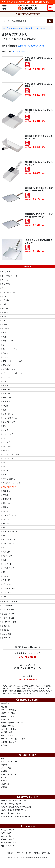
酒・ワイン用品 (8, 736)
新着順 (15, 46)
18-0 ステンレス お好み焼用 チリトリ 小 (38, 241)
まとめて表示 (21, 51)
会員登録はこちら (42, 2)
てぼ (4, 778)
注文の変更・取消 (9, 843)
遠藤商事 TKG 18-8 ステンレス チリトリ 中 (39, 137)
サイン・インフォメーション (13, 739)
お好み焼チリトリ (38, 28)
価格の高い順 (38, 46)
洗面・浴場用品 (8, 726)
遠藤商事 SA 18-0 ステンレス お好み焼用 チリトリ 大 (39, 189)
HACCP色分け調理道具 (11, 813)
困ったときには (8, 846)
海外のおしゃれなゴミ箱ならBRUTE (16, 816)
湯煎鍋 (5, 787)
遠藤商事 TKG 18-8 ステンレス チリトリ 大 (39, 111)
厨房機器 (6, 703)
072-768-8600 (28, 657)
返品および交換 (8, 839)
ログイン (5, 2)
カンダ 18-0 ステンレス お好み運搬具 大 (38, 85)
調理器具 (14, 28)
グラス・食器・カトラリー (13, 723)
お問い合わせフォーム (27, 668)
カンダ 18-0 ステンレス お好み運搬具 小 (38, 59)
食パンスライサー (9, 774)
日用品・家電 (7, 732)
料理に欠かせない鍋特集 (12, 804)
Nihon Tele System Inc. (28, 857)
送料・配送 (7, 833)
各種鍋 (5, 771)
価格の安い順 (25, 46)
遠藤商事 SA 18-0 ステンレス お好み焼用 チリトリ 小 (39, 215)
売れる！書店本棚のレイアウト (14, 800)
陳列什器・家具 (8, 716)
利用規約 (10, 853)
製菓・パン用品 (8, 713)
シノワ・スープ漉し (10, 761)
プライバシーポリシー (24, 853)
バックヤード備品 (9, 729)
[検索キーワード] (25, 21)
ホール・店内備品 (9, 710)
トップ (5, 28)
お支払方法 (7, 836)
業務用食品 (7, 719)
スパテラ (6, 781)
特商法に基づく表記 (42, 853)
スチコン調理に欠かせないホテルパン (17, 807)
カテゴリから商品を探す (28, 14)
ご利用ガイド (27, 826)
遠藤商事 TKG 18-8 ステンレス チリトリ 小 (39, 163)
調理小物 (24, 28)
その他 (5, 745)
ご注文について (8, 830)
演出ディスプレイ (9, 742)
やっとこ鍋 (7, 768)
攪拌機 (5, 765)
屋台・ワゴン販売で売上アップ (14, 810)
